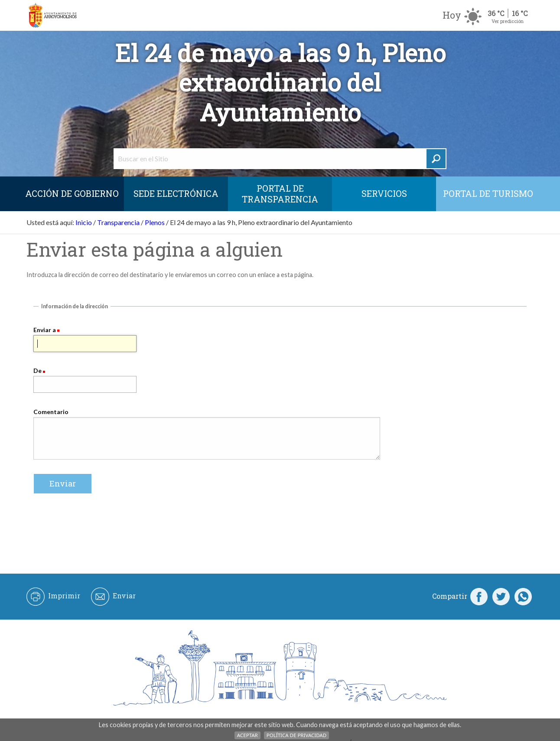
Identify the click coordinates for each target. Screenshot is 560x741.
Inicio (84, 222)
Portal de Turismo (488, 193)
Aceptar (247, 735)
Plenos (155, 222)
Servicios (384, 193)
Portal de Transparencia (280, 194)
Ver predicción (508, 21)
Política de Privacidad (296, 735)
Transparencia (118, 222)
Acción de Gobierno (72, 193)
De (37, 370)
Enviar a (45, 330)
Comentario (51, 412)
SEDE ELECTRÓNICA (176, 193)
